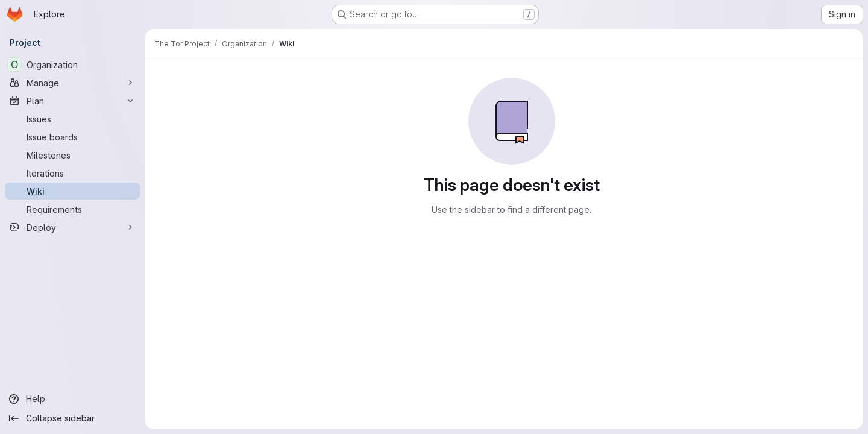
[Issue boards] (72, 137)
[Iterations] (72, 173)
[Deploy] (72, 227)
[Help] (72, 399)
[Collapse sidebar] (72, 418)
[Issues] (72, 119)
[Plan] (72, 101)
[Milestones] (72, 155)
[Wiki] (72, 191)
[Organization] (72, 64)
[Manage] (72, 83)
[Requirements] (72, 209)
